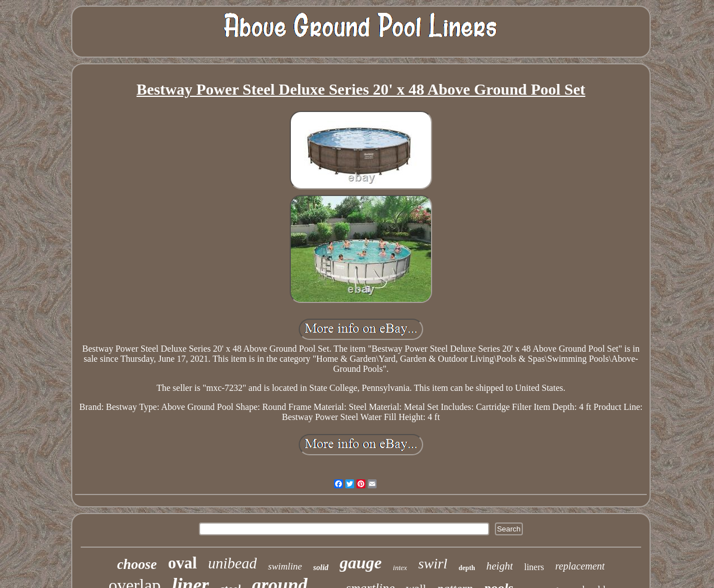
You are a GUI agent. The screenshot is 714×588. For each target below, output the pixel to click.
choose (137, 564)
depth (467, 568)
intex (400, 568)
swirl (433, 564)
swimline (285, 566)
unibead (232, 563)
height (500, 566)
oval (183, 563)
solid (321, 568)
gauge (361, 563)
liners (534, 567)
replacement (580, 566)
